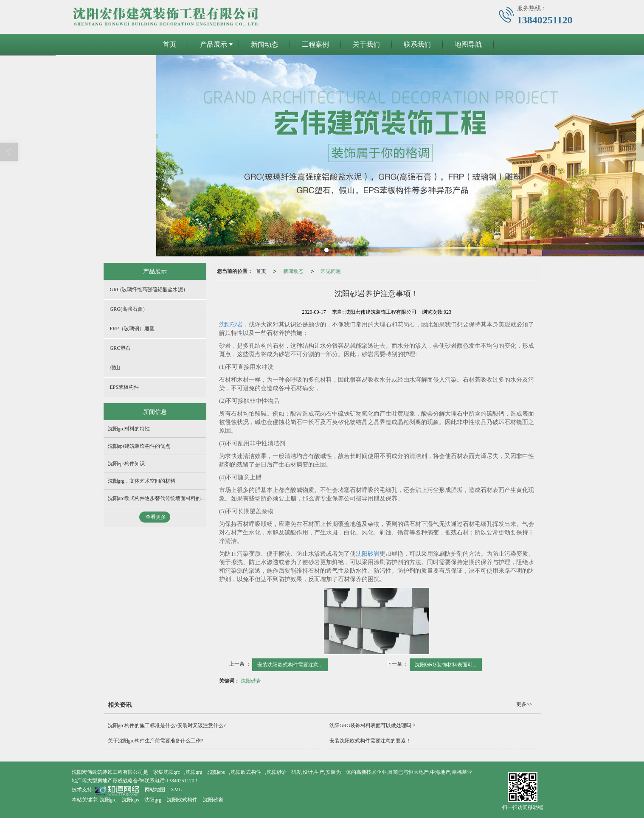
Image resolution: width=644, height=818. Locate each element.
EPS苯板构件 (125, 387)
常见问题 (331, 271)
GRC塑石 (120, 348)
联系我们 (417, 44)
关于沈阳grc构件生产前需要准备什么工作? (156, 740)
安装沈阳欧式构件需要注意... (290, 664)
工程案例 (315, 44)
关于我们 (366, 44)
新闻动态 (264, 44)
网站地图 (155, 789)
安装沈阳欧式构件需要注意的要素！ (370, 740)
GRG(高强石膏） (129, 309)
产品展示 (214, 44)
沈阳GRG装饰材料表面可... (446, 664)
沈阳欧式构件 (246, 772)
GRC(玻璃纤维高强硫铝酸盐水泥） (149, 289)
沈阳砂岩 (231, 324)
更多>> (524, 704)
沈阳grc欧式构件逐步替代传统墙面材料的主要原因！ (167, 498)
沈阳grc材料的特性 (129, 428)
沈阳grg (194, 772)
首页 (169, 44)
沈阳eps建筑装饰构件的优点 (139, 446)
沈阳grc (172, 772)
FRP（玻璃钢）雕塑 (132, 328)
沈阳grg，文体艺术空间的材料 (142, 481)
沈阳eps (217, 772)
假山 (115, 367)
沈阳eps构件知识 (127, 463)
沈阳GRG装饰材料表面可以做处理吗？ (373, 725)
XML (176, 789)
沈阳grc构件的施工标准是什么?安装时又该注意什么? (167, 725)
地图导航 (468, 44)
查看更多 (156, 517)
